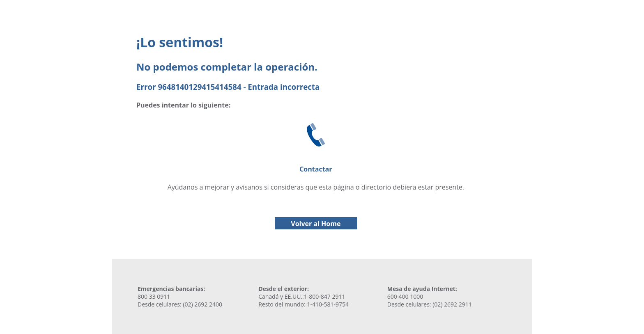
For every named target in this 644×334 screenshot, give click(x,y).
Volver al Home (316, 224)
